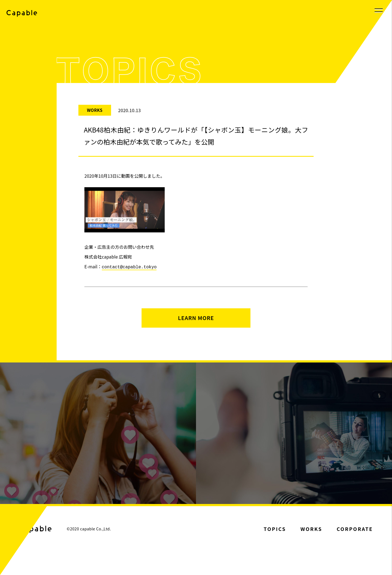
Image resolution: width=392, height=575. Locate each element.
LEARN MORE (196, 321)
